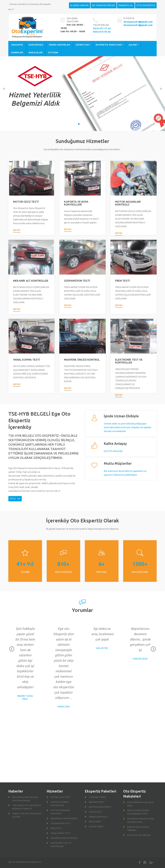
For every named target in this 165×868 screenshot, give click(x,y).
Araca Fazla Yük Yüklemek (139, 835)
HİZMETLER (82, 45)
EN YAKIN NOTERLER (104, 5)
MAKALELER (36, 52)
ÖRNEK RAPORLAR (59, 45)
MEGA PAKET (95, 822)
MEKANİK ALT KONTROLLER (31, 281)
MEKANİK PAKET (97, 802)
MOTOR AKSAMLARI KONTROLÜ (128, 203)
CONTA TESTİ (95, 812)
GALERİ (133, 45)
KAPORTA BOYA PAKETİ (100, 807)
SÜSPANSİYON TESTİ (77, 281)
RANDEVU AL (126, 5)
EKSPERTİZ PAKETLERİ (109, 45)
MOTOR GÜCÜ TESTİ (26, 202)
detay (17, 230)
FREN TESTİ (122, 281)
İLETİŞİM (53, 52)
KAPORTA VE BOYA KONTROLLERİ (76, 203)
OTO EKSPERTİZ (146, 5)
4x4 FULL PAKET (96, 826)
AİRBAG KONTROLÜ (98, 817)
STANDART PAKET (98, 797)
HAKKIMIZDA (36, 45)
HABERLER (17, 52)
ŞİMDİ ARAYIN (80, 5)
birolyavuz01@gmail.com (138, 22)
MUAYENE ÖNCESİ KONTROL (82, 360)
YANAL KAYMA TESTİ (26, 360)
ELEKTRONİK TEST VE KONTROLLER (129, 361)
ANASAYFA (17, 45)
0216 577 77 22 (102, 28)
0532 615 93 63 (102, 32)
